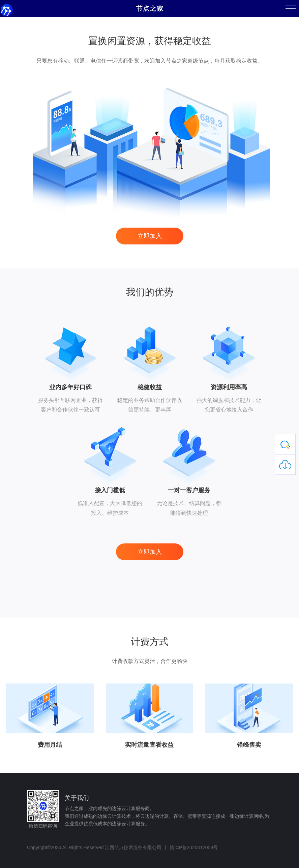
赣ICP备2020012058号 (194, 847)
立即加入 (150, 236)
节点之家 (150, 8)
